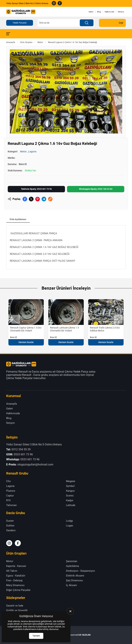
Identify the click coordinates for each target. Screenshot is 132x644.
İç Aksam (71, 585)
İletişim (121, 12)
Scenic (70, 496)
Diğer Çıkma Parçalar (18, 590)
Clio (9, 481)
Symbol (70, 486)
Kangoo (70, 491)
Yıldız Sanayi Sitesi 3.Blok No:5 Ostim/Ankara (27, 3)
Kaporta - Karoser (16, 566)
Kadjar (70, 500)
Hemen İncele (26, 342)
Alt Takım (12, 571)
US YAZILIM (84, 635)
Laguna (32, 151)
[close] (70, 611)
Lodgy (69, 521)
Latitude (71, 505)
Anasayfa (11, 42)
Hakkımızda (109, 12)
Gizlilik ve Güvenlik (17, 610)
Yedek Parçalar (20, 23)
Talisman (11, 505)
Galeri (91, 12)
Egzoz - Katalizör (16, 576)
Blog (99, 12)
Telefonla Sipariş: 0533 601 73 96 (36, 189)
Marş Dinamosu (15, 585)
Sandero (11, 530)
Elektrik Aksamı (75, 576)
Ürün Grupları (26, 42)
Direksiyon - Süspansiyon (80, 571)
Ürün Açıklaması (18, 219)
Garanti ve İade (15, 606)
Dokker (10, 526)
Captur (10, 496)
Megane (71, 481)
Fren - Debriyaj (14, 580)
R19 (8, 500)
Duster (10, 521)
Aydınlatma (72, 566)
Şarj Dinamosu (74, 580)
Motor (40, 42)
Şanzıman (72, 561)
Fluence (11, 491)
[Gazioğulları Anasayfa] (21, 12)
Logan (70, 526)
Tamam (36, 636)
